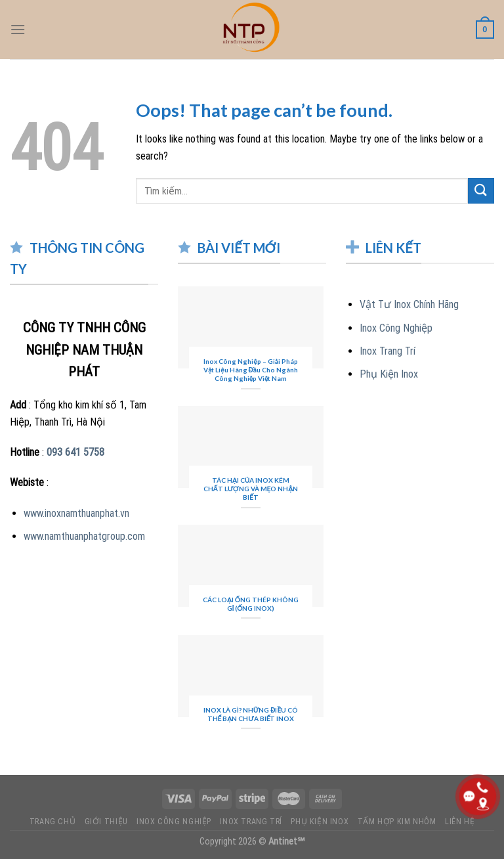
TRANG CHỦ (53, 822)
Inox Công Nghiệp (396, 328)
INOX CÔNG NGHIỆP (174, 822)
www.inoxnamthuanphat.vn (76, 513)
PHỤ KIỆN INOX (320, 822)
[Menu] (18, 29)
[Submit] (481, 191)
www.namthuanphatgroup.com (84, 536)
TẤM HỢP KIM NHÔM (397, 822)
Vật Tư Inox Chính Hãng (409, 304)
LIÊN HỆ (460, 822)
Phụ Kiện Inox (389, 374)
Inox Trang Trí (388, 351)
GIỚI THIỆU (106, 822)
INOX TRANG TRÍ (251, 822)
